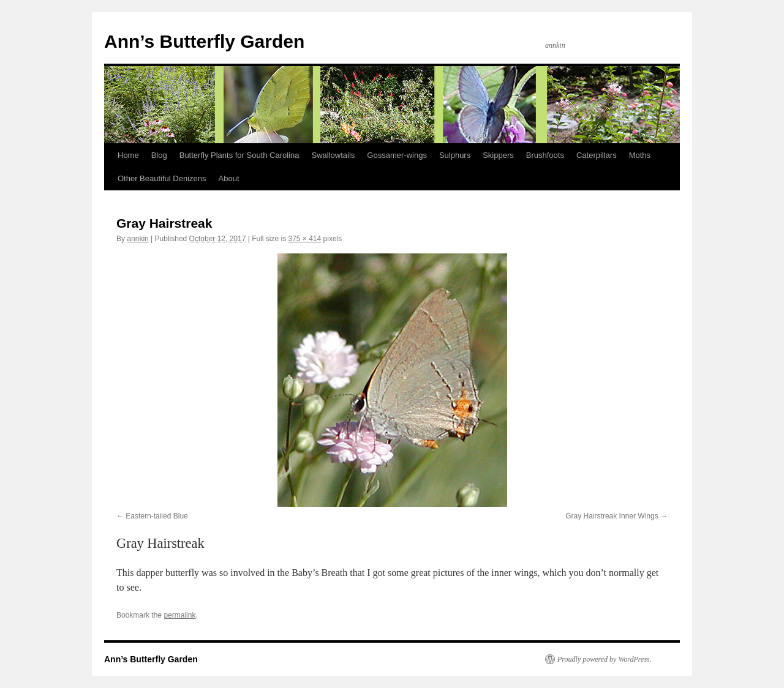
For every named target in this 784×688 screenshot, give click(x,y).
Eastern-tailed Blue (156, 516)
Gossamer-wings (397, 155)
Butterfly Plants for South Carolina (239, 155)
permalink (179, 615)
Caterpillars (597, 155)
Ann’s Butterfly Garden (204, 41)
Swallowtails (334, 155)
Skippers (498, 155)
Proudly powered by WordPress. (605, 659)
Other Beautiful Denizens (162, 178)
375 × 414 (305, 239)
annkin (138, 239)
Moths (640, 155)
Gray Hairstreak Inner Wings (612, 516)
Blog (159, 155)
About (229, 178)
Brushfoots (545, 155)
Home (128, 155)
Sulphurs (455, 155)
